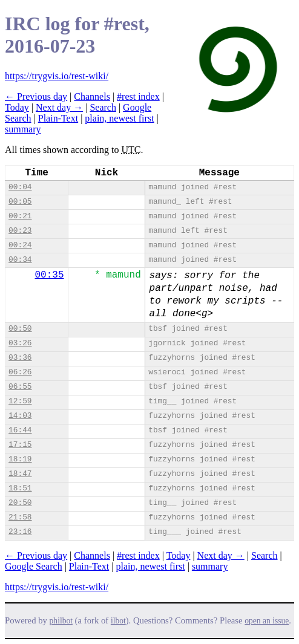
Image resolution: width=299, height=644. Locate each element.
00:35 (50, 275)
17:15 (20, 445)
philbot (61, 621)
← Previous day (36, 96)
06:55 (20, 387)
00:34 (20, 260)
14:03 (20, 416)
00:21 (20, 216)
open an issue (267, 621)
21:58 (20, 517)
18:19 (20, 459)
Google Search (34, 566)
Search (103, 107)
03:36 (20, 358)
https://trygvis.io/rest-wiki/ (57, 76)
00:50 (20, 329)
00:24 (20, 245)
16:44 (20, 430)
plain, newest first (119, 118)
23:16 (20, 532)
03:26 (20, 343)
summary (23, 129)
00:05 (20, 202)
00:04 (20, 187)
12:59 (20, 401)
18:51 (20, 488)
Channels (92, 96)
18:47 (20, 474)
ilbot (118, 621)
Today (17, 107)
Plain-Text (58, 118)
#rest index (138, 96)
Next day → (59, 107)
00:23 (20, 231)
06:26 (20, 372)
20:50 (20, 503)
